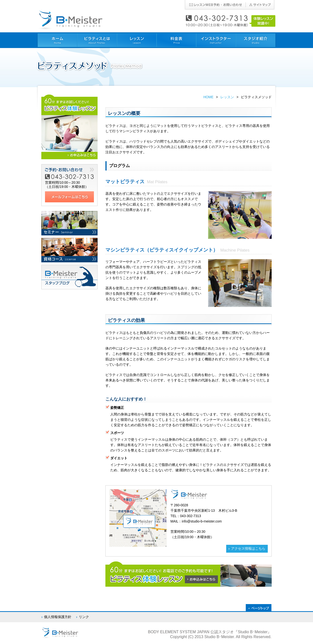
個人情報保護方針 (58, 617)
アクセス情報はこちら (248, 549)
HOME (208, 97)
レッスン (227, 97)
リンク (84, 617)
